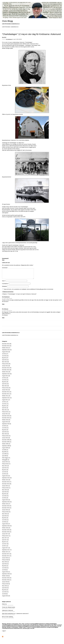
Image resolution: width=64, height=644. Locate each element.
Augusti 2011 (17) (6, 402)
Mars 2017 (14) (5, 540)
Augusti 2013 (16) (6, 354)
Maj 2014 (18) (5, 472)
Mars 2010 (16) (5, 436)
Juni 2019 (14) (5, 594)
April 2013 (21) (5, 362)
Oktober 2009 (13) (6, 446)
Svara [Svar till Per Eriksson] (3, 320)
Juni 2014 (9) (5, 474)
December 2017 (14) (7, 558)
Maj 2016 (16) (5, 520)
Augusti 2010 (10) (6, 424)
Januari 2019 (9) (6, 584)
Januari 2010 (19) (6, 440)
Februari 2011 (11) (6, 414)
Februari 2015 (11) (6, 490)
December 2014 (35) (7, 486)
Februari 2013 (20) (6, 366)
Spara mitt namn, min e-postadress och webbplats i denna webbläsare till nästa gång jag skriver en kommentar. (29, 291)
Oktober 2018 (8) (6, 578)
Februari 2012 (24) (6, 390)
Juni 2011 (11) (5, 406)
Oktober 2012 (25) (6, 374)
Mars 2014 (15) (5, 468)
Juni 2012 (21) (5, 382)
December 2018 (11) (7, 582)
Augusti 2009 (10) (6, 450)
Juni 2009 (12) (5, 456)
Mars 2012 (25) (5, 388)
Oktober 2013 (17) (6, 350)
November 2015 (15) (7, 508)
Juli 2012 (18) (5, 380)
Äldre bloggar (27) (6, 460)
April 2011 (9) (5, 410)
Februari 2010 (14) (6, 438)
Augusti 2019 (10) (6, 598)
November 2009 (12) (7, 444)
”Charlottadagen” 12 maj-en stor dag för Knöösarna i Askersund (31, 34)
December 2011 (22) (7, 394)
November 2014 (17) (7, 484)
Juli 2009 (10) (5, 452)
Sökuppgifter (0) (6, 462)
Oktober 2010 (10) (6, 422)
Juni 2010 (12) (5, 430)
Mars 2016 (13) (5, 516)
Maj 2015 (4, 37)
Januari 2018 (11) (6, 560)
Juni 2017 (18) (5, 546)
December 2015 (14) (7, 510)
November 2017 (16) (7, 556)
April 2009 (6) (5, 458)
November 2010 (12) (7, 420)
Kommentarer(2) (5, 258)
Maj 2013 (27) (5, 360)
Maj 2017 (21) (5, 544)
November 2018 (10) (7, 580)
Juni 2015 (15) (5, 498)
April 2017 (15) (5, 542)
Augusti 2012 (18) (6, 378)
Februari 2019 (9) (6, 586)
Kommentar (5, 268)
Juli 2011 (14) (5, 404)
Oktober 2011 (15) (6, 398)
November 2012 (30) (7, 372)
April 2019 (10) (5, 590)
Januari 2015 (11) (6, 488)
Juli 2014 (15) (5, 476)
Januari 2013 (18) (6, 368)
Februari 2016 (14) (6, 514)
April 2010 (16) (5, 434)
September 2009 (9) (7, 448)
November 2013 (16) (7, 348)
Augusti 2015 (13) (6, 502)
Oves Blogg (7, 21)
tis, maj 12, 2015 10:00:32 (17, 39)
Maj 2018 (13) (5, 568)
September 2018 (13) (7, 576)
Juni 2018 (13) (5, 570)
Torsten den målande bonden (9, 610)
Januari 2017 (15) (6, 536)
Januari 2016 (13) (6, 512)
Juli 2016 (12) (5, 524)
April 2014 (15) (5, 470)
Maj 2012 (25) (5, 384)
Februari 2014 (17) (6, 466)
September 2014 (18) (7, 480)
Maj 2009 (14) (5, 454)
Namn (4, 283)
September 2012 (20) (7, 376)
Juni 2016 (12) (5, 522)
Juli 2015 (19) (5, 500)
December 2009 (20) (7, 442)
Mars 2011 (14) (5, 412)
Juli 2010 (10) (5, 428)
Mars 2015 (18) (5, 492)
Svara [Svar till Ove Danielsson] (3, 306)
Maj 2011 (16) (5, 408)
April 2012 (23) (5, 386)
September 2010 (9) (7, 426)
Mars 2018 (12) (5, 564)
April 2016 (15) (5, 518)
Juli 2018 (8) (5, 572)
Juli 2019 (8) (5, 596)
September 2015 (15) (7, 504)
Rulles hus (8, 607)
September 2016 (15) (7, 528)
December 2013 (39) (7, 346)
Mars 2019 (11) (5, 588)
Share (3, 260)
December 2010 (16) (7, 418)
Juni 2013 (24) (5, 358)
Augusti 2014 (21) (6, 478)
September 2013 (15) (7, 352)
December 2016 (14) (7, 534)
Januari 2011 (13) (6, 416)
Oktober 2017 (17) (6, 554)
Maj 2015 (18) (5, 496)
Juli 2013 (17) (5, 356)
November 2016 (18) (7, 532)
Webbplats (4, 288)
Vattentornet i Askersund (8, 613)
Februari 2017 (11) (6, 538)
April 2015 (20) (5, 494)
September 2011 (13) (7, 400)
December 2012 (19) (7, 370)
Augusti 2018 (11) (6, 574)
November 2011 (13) (7, 396)
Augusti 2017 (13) (6, 550)
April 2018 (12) (5, 566)
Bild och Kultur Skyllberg (8, 619)
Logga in (4, 633)
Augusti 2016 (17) (6, 526)
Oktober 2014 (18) (6, 482)
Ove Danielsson (9, 39)
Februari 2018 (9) (6, 562)
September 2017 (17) (7, 552)
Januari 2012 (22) (6, 392)
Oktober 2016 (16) (6, 530)
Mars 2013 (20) (5, 364)
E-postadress (5, 286)
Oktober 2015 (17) (6, 506)
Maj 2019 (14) (5, 592)
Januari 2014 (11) (6, 464)
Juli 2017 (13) (5, 548)
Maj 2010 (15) (5, 432)
